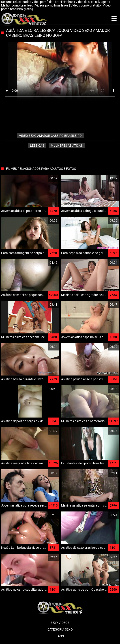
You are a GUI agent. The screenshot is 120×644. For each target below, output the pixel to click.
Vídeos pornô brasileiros (52, 5)
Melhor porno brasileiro (17, 5)
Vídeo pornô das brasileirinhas (53, 2)
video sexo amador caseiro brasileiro (50, 136)
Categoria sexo (60, 629)
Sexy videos (60, 623)
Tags (60, 636)
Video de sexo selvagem (92, 2)
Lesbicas (37, 146)
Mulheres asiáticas (67, 146)
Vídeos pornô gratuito (86, 5)
